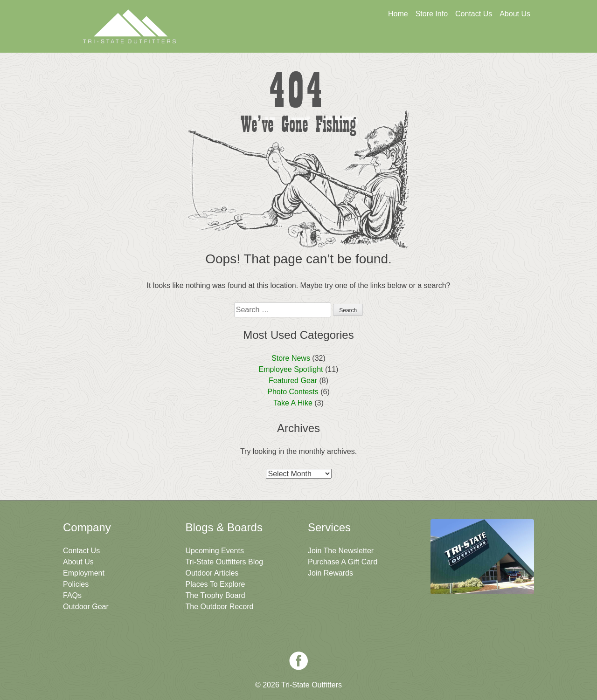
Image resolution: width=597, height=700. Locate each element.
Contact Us (474, 14)
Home (398, 14)
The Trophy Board (215, 595)
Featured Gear (293, 381)
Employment (84, 573)
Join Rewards (330, 573)
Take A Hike (293, 403)
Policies (76, 584)
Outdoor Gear (86, 607)
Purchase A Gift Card (343, 562)
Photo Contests (293, 392)
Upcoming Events (215, 551)
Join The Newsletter (484, 41)
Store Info (432, 14)
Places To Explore (215, 584)
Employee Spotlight (291, 369)
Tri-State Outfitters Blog (225, 562)
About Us (515, 14)
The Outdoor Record (220, 607)
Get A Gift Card (304, 41)
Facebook (298, 661)
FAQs (72, 595)
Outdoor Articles (212, 573)
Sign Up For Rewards (394, 41)
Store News (291, 358)
